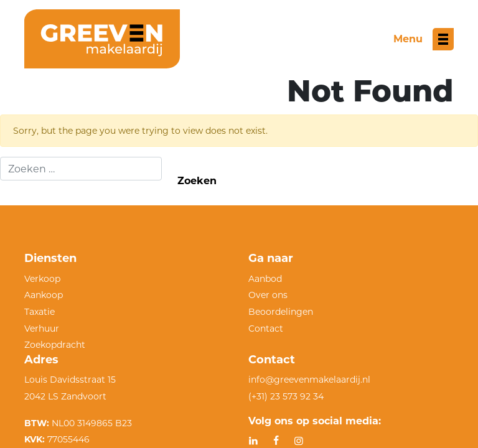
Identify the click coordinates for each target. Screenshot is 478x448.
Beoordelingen (281, 312)
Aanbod (265, 279)
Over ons (268, 295)
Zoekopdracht (55, 345)
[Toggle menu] (424, 39)
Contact (266, 329)
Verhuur (42, 329)
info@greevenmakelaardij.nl (309, 380)
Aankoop (44, 295)
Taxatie (40, 312)
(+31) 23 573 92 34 (286, 396)
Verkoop (42, 279)
